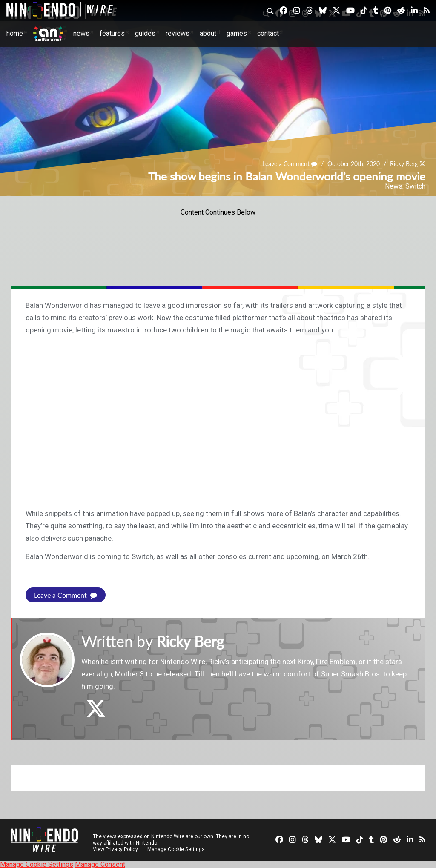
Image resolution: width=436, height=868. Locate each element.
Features (112, 33)
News (81, 33)
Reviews (178, 33)
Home (15, 33)
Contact (268, 33)
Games (237, 33)
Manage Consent (100, 864)
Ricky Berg (404, 164)
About (208, 33)
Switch (415, 186)
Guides (145, 33)
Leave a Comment (290, 164)
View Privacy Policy (115, 849)
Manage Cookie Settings (176, 849)
